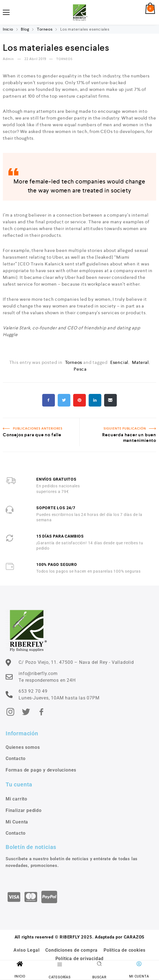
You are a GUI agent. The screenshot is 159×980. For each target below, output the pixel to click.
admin (9, 59)
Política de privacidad (80, 959)
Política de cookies (125, 950)
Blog (25, 29)
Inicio (9, 29)
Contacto (15, 758)
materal (140, 362)
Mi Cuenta (17, 822)
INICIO (20, 976)
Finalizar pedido (24, 810)
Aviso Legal (27, 950)
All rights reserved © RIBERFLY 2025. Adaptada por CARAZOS (80, 937)
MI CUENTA (139, 976)
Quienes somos (23, 747)
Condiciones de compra (71, 950)
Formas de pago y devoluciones (41, 770)
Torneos (45, 29)
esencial (119, 362)
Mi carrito (16, 799)
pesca (80, 369)
